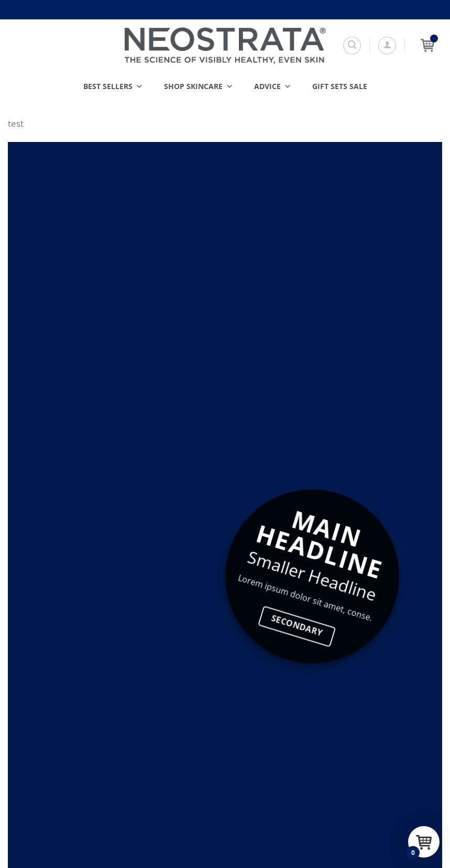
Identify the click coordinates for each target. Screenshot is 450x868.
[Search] (352, 46)
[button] (387, 46)
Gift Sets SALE (340, 86)
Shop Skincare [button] (199, 86)
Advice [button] (273, 86)
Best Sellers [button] (113, 86)
